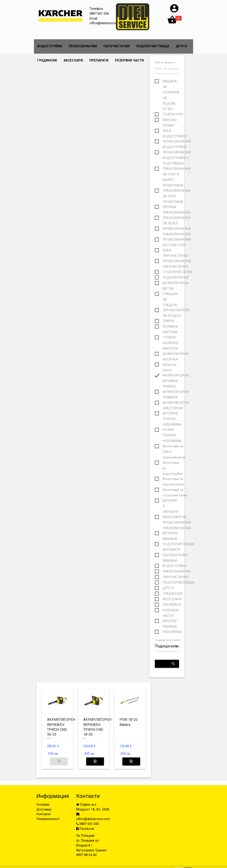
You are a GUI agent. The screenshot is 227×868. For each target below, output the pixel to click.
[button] (174, 12)
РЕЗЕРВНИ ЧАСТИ (129, 60)
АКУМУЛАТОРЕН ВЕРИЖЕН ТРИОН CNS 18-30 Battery (97, 729)
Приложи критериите (169, 664)
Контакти (44, 814)
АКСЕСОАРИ (73, 60)
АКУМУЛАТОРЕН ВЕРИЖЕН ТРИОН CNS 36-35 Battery (61, 729)
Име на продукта (165, 63)
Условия (43, 805)
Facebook (85, 829)
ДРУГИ (181, 46)
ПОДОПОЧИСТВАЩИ (153, 46)
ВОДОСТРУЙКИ (50, 46)
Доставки (44, 810)
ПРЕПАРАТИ (99, 60)
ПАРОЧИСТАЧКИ (116, 46)
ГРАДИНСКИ (47, 60)
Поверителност (48, 819)
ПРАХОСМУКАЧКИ (83, 46)
